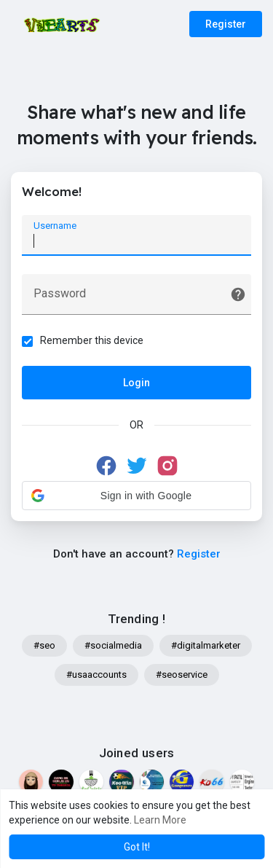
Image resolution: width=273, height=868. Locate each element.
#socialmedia (113, 645)
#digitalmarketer (206, 645)
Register (226, 24)
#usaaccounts (96, 675)
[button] (136, 496)
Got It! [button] (137, 847)
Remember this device (92, 340)
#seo (44, 645)
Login (136, 383)
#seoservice (182, 675)
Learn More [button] (160, 820)
